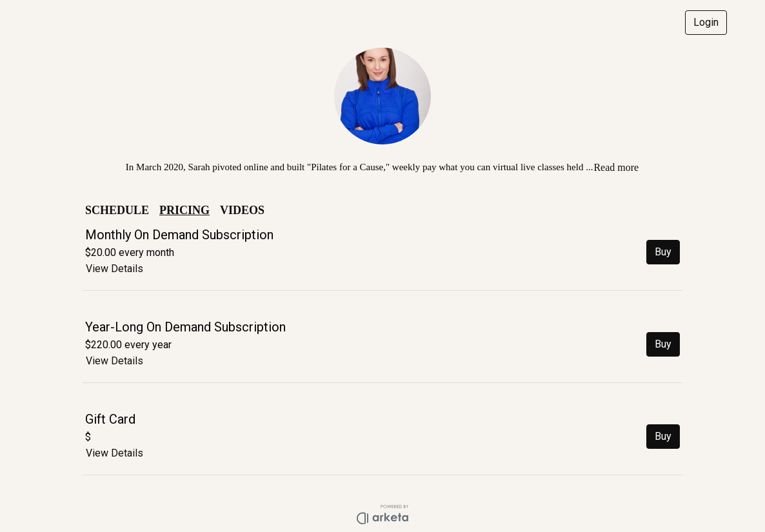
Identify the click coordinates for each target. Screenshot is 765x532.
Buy (663, 252)
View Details (114, 269)
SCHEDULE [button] (117, 210)
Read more (616, 167)
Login (706, 22)
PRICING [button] (184, 210)
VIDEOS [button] (242, 210)
